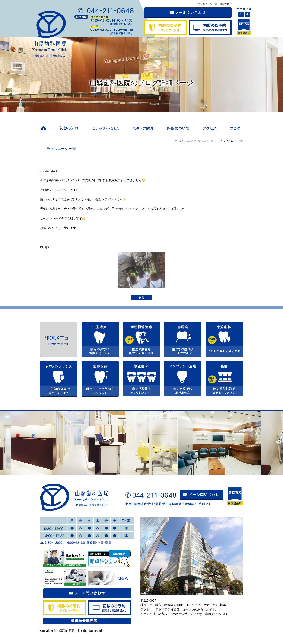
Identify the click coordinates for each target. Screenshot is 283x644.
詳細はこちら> (216, 614)
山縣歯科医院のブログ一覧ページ (203, 141)
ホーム (178, 141)
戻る (141, 297)
